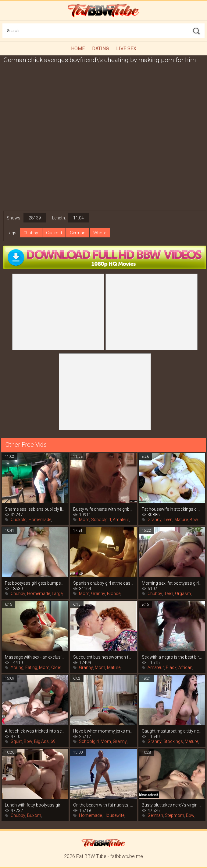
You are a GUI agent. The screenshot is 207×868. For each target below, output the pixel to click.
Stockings (173, 741)
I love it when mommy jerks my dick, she (103, 731)
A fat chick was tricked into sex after (35, 731)
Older (56, 667)
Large (57, 593)
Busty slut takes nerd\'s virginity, (172, 805)
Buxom (34, 815)
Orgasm (183, 593)
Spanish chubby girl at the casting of (103, 583)
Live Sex (126, 49)
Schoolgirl (101, 520)
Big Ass (41, 741)
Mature (181, 520)
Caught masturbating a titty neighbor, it (172, 731)
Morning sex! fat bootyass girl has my (172, 583)
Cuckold (54, 233)
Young (17, 667)
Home (78, 49)
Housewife (114, 815)
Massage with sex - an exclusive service (35, 657)
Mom (84, 520)
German (78, 233)
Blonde (114, 593)
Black (171, 667)
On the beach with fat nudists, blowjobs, (103, 805)
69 (53, 741)
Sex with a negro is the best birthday (172, 657)
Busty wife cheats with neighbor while (103, 509)
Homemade (40, 520)
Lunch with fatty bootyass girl (33, 805)
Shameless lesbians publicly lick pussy (35, 509)
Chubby (31, 233)
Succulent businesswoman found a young (103, 657)
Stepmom (175, 815)
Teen (168, 520)
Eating (31, 667)
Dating (100, 49)
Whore (100, 233)
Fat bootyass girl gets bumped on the (35, 583)
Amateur (121, 520)
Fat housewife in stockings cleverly (172, 509)
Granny (155, 520)
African (185, 667)
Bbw (194, 520)
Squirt (16, 741)
